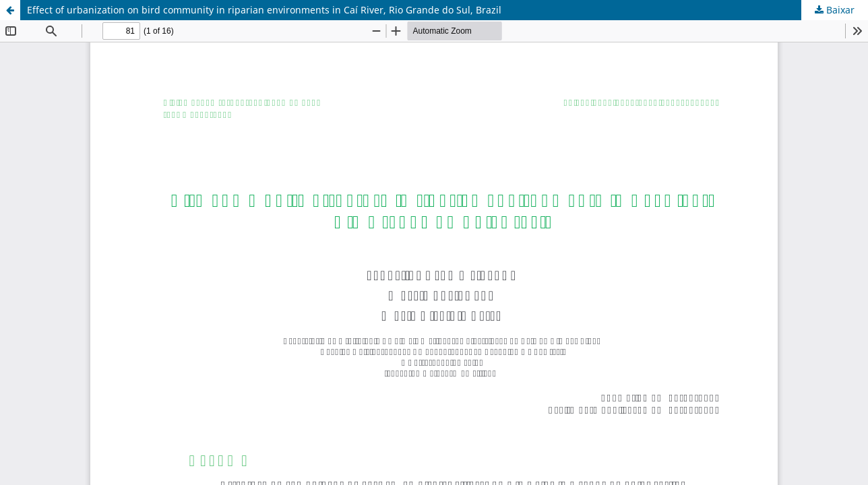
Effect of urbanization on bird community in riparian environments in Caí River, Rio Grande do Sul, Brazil (264, 10)
